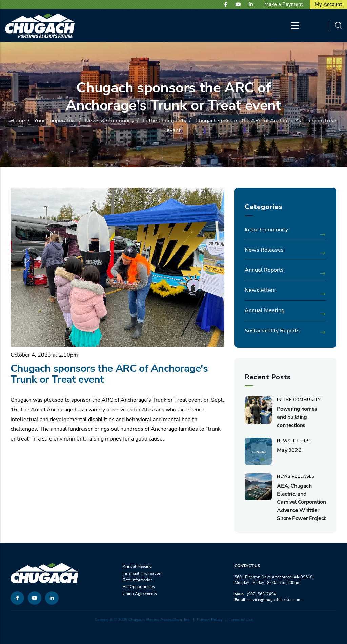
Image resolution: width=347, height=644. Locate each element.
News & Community (110, 121)
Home (18, 121)
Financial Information (142, 573)
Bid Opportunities (139, 587)
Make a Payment (284, 4)
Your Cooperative (55, 121)
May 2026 (289, 450)
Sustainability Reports (272, 331)
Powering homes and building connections (297, 417)
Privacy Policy (210, 620)
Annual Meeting (264, 310)
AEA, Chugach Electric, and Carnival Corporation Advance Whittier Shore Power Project (301, 502)
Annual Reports (264, 270)
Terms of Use (241, 620)
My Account (328, 4)
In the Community (165, 121)
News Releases (264, 250)
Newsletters (260, 290)
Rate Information (138, 580)
